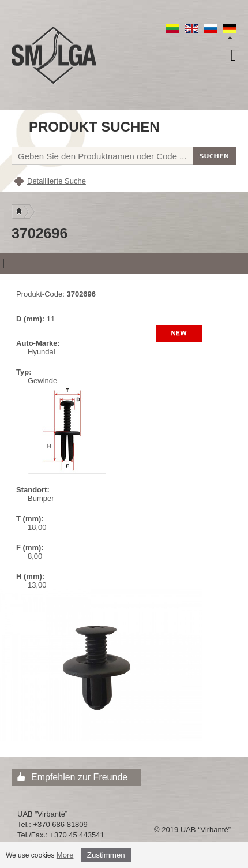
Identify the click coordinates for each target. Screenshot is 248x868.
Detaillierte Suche (57, 181)
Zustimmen (106, 855)
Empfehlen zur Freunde (79, 777)
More (65, 855)
